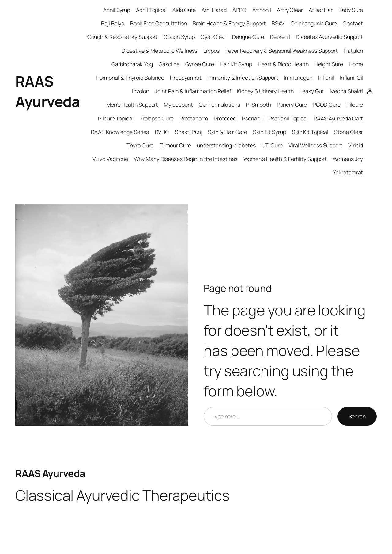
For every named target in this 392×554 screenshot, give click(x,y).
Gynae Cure (200, 64)
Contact (353, 23)
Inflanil (326, 78)
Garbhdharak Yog (132, 64)
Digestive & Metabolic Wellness (159, 51)
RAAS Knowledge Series (120, 132)
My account (178, 105)
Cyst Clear (213, 37)
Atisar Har (321, 10)
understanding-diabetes (226, 145)
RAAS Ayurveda (50, 473)
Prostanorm (194, 118)
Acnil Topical (151, 10)
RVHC (162, 132)
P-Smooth (258, 105)
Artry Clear (290, 10)
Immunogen (298, 78)
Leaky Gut (312, 91)
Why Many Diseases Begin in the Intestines (186, 159)
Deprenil (280, 37)
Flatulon (353, 51)
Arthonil (262, 10)
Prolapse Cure (156, 118)
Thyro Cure (140, 145)
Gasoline (169, 64)
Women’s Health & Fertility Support (285, 159)
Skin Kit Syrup (269, 132)
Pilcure (355, 105)
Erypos (211, 51)
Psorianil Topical (288, 118)
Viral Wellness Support (315, 145)
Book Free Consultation (158, 23)
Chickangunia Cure (314, 23)
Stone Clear (349, 132)
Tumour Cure (175, 145)
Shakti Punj (188, 132)
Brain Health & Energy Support (229, 23)
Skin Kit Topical (310, 132)
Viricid (356, 145)
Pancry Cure (292, 105)
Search (357, 416)
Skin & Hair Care (227, 132)
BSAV (278, 23)
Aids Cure (184, 10)
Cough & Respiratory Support (123, 37)
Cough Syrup (179, 37)
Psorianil (252, 118)
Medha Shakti (347, 91)
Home (356, 64)
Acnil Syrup (117, 10)
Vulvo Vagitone (110, 159)
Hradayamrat (186, 78)
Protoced (225, 118)
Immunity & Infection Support (243, 78)
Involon (141, 91)
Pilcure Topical (116, 118)
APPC (239, 10)
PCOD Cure (327, 105)
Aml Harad (214, 10)
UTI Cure (272, 145)
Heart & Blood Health (283, 64)
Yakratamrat (348, 172)
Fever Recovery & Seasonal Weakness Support (282, 51)
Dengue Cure (248, 37)
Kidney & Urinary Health (265, 91)
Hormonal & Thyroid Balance (130, 78)
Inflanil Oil (352, 78)
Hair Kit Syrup (236, 64)
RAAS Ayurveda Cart (338, 118)
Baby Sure (351, 10)
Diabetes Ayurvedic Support (329, 37)
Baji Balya (113, 23)
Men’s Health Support (132, 105)
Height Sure (329, 64)
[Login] (370, 91)
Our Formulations (219, 105)
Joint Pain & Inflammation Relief (193, 91)
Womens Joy (348, 159)
